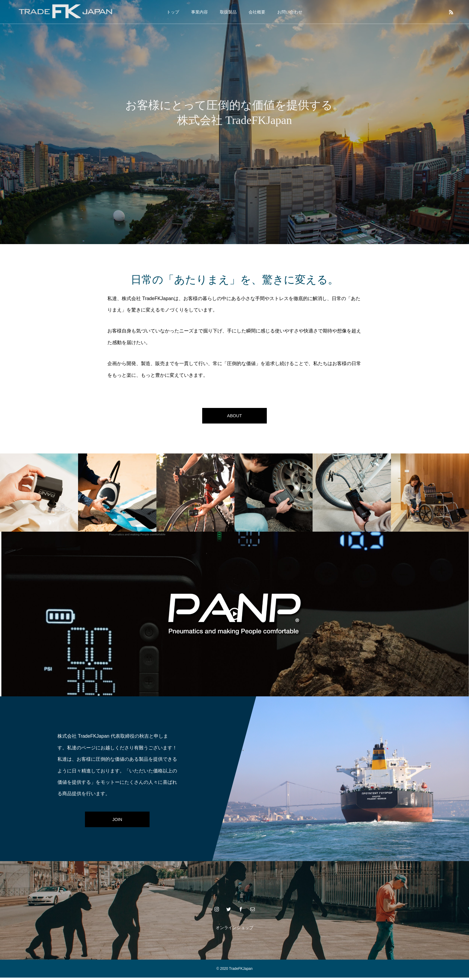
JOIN (117, 821)
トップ (173, 12)
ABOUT (234, 417)
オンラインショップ (234, 930)
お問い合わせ (290, 12)
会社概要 (257, 12)
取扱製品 (228, 12)
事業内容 (200, 12)
